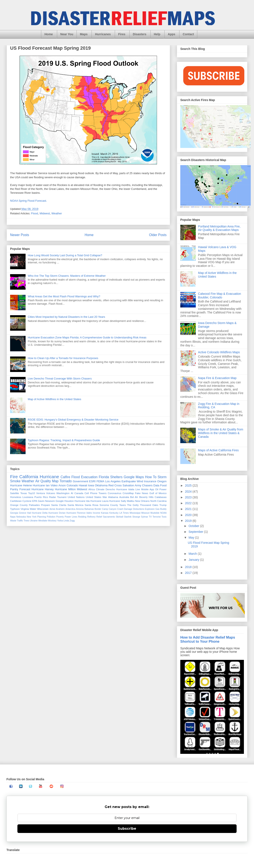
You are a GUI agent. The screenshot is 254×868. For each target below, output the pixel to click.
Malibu (131, 501)
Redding (82, 517)
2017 (189, 573)
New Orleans (142, 501)
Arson (62, 485)
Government (81, 481)
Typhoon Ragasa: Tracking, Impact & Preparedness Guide (64, 440)
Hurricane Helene (21, 485)
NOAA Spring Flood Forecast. (29, 201)
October (194, 526)
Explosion (150, 509)
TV (150, 517)
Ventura (41, 493)
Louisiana (28, 497)
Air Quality (43, 481)
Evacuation (89, 477)
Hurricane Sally (118, 501)
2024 (189, 492)
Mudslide (155, 513)
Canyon (113, 509)
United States (93, 497)
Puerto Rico (41, 497)
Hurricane (49, 477)
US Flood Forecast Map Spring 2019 (50, 48)
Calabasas (161, 497)
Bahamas (89, 509)
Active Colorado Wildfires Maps (219, 352)
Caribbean (16, 501)
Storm (162, 477)
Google (60, 501)
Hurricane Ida (82, 501)
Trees (26, 521)
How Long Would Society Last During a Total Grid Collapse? (65, 255)
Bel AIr (134, 497)
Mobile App (148, 489)
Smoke (15, 481)
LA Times (124, 513)
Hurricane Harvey (43, 489)
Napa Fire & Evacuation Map (217, 378)
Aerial (52, 509)
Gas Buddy (161, 509)
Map (55, 481)
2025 (189, 485)
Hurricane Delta (40, 513)
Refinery (91, 517)
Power (163, 489)
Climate (100, 489)
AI (72, 493)
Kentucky (114, 513)
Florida (104, 477)
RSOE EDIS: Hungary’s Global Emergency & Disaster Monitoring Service (73, 420)
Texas (24, 493)
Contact (188, 34)
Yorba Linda (63, 521)
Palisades (34, 505)
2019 (189, 521)
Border (98, 509)
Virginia (25, 509)
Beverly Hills (146, 497)
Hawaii (83, 485)
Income (96, 513)
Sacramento (109, 517)
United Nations (76, 497)
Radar (53, 497)
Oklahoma (101, 485)
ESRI (92, 481)
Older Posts (158, 235)
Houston (69, 501)
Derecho (110, 489)
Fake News (142, 493)
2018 (189, 567)
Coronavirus (115, 493)
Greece (23, 513)
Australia (124, 497)
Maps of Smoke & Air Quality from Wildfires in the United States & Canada (221, 433)
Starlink (128, 517)
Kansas (105, 513)
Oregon (162, 481)
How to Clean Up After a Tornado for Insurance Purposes (63, 358)
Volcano (51, 493)
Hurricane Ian (41, 485)
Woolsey (52, 521)
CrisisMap (128, 493)
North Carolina (159, 501)
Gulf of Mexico (158, 493)
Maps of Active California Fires (218, 450)
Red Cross (115, 485)
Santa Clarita (59, 505)
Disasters (140, 34)
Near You (67, 34)
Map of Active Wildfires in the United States (54, 399)
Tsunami (62, 497)
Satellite (15, 493)
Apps (172, 34)
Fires (122, 34)
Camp (105, 509)
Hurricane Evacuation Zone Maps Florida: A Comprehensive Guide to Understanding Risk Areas (87, 337)
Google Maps (134, 477)
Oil (157, 489)
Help (157, 34)
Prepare (46, 505)
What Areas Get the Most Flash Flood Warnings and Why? (64, 296)
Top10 (32, 493)
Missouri (145, 513)
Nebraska (21, 517)
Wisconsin (43, 509)
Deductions (139, 509)
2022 (189, 503)
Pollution (51, 517)
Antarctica (70, 509)
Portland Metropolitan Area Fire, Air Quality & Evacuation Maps (219, 228)
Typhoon (15, 509)
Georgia (14, 513)
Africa (92, 489)
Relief (99, 517)
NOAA (163, 513)
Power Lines (71, 517)
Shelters (116, 477)
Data (156, 485)
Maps (84, 34)
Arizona (80, 509)
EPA (35, 501)
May (192, 538)
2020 (189, 515)
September (196, 532)
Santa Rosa (92, 505)
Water (33, 509)
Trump (163, 505)
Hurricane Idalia (125, 489)
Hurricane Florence (76, 513)
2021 (189, 509)
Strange (136, 517)
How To (151, 477)
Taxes (123, 505)
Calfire (65, 477)
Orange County (19, 505)
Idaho (89, 513)
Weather (57, 213)
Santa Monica (75, 505)
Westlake (43, 521)
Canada (79, 493)
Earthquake (129, 481)
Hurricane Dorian (57, 513)
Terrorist (157, 517)
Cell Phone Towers (95, 493)
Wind (140, 481)
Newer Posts (20, 235)
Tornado (66, 481)
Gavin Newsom (46, 501)
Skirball (119, 517)
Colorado (72, 485)
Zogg (72, 521)
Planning (41, 517)
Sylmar (144, 517)
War (105, 497)
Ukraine (34, 521)
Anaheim (60, 509)
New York (31, 517)
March (193, 554)
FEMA (100, 481)
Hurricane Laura (99, 501)
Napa (13, 517)
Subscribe (127, 829)
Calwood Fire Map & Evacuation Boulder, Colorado (220, 296)
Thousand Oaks (149, 505)
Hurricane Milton (65, 489)
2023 (189, 497)
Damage (128, 509)
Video (54, 485)
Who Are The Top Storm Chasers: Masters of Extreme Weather (67, 276)
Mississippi (135, 513)
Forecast (25, 489)
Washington (63, 493)
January (194, 560)
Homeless (16, 497)
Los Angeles (113, 481)
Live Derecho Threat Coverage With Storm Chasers (60, 379)
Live (138, 489)
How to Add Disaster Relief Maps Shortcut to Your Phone (208, 639)
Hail (29, 513)
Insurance (150, 481)
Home (49, 34)
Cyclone (27, 501)
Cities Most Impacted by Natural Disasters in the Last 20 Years (66, 317)
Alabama (113, 497)
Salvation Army (132, 485)
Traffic (20, 521)
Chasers (147, 485)
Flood (35, 213)
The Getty (133, 505)
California (29, 477)
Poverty (60, 517)
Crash (120, 509)
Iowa (91, 485)
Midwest (45, 213)
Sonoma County (109, 505)
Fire (14, 477)
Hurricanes (103, 34)
